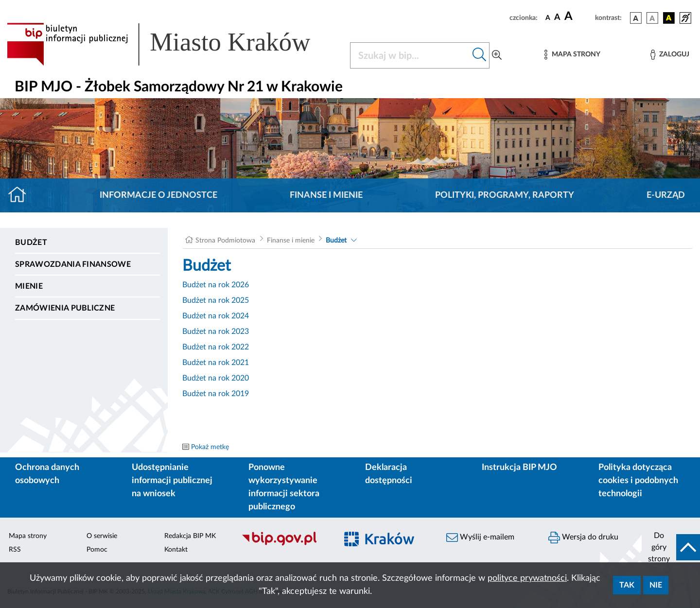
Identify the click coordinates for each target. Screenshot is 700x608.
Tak (627, 585)
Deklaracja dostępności (389, 474)
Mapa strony (28, 536)
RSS (15, 550)
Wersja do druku (583, 538)
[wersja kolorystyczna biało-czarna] (652, 18)
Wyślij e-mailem (480, 538)
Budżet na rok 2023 (216, 331)
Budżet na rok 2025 (216, 300)
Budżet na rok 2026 (216, 285)
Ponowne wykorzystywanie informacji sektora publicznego (284, 487)
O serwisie (102, 536)
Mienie (29, 286)
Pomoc (97, 550)
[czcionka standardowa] (548, 17)
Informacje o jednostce (158, 195)
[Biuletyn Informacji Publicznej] (284, 544)
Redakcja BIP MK (190, 536)
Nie (656, 585)
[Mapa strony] (572, 55)
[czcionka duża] (578, 17)
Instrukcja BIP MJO (519, 468)
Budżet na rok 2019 (216, 394)
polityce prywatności (527, 578)
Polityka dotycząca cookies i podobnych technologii (638, 481)
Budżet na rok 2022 (216, 347)
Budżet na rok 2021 (216, 363)
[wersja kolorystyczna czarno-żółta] (669, 18)
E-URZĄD (666, 195)
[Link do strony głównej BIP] (173, 44)
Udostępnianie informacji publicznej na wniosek (172, 481)
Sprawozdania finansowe (73, 264)
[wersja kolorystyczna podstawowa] (636, 18)
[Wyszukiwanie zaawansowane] (497, 55)
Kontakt (176, 550)
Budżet (31, 243)
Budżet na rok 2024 (216, 316)
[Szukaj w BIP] (410, 55)
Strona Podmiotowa (225, 241)
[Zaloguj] (670, 55)
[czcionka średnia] (557, 18)
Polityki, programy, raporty (505, 195)
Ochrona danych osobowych (47, 474)
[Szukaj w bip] (480, 55)
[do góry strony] (671, 547)
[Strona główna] (21, 195)
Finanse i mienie (326, 195)
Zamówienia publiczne (65, 308)
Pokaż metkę (210, 447)
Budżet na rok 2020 (216, 378)
